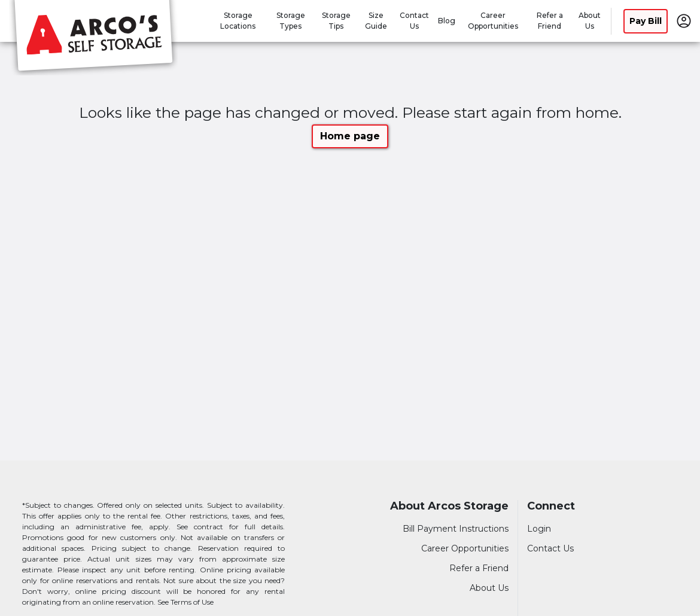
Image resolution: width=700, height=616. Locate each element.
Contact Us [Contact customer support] (550, 548)
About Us (489, 588)
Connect (551, 506)
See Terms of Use (185, 602)
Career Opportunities (465, 548)
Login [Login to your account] (539, 529)
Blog (447, 21)
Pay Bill (646, 21)
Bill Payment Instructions (456, 529)
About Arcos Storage (449, 506)
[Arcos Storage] (93, 38)
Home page (350, 136)
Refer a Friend (479, 568)
